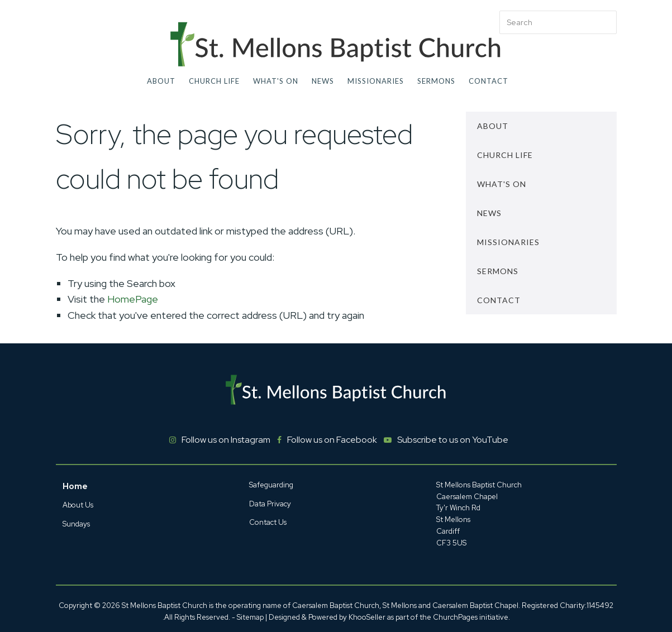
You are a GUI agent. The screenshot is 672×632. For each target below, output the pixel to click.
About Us (78, 505)
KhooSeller (367, 617)
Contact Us (268, 522)
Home (75, 486)
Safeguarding (271, 485)
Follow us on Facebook (332, 440)
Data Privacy (270, 504)
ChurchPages (455, 617)
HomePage (133, 299)
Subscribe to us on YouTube (453, 440)
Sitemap (250, 617)
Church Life (214, 81)
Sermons (436, 81)
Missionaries (376, 81)
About (161, 81)
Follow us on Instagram (226, 440)
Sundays (76, 524)
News (323, 81)
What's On (276, 81)
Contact (488, 81)
